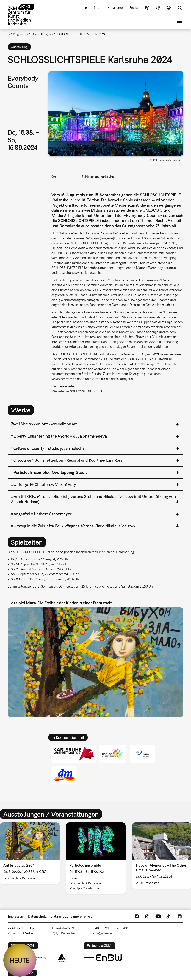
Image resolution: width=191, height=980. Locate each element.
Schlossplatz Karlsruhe (98, 177)
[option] (96, 858)
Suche (180, 8)
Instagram (147, 916)
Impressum (16, 916)
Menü (180, 21)
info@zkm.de (102, 933)
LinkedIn (180, 916)
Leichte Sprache (147, 8)
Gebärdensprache (158, 8)
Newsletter (115, 8)
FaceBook (137, 916)
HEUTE (20, 960)
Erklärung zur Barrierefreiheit (71, 916)
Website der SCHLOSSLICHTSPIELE (77, 391)
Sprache (169, 8)
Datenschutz (37, 916)
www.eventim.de (64, 379)
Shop (98, 8)
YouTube (158, 916)
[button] (116, 113)
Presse (134, 8)
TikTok (169, 916)
